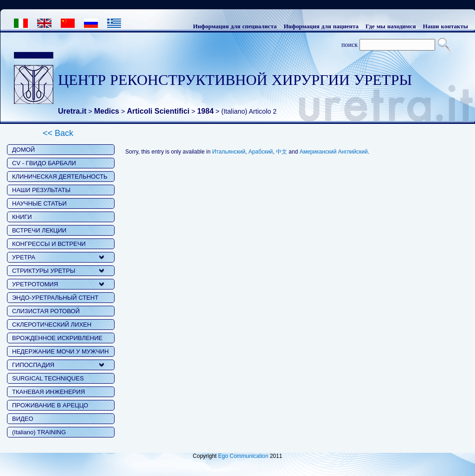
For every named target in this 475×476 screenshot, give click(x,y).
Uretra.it (72, 111)
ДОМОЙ (23, 150)
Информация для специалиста (235, 26)
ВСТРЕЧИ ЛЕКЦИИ (39, 230)
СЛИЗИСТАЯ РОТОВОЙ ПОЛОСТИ (46, 312)
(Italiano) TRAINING (39, 432)
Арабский (261, 152)
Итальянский (229, 152)
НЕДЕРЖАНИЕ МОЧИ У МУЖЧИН (60, 351)
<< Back (58, 133)
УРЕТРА (24, 257)
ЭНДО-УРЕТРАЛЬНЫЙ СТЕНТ (55, 298)
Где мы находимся (391, 26)
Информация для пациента (321, 26)
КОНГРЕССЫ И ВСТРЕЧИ (49, 244)
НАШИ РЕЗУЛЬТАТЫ (41, 190)
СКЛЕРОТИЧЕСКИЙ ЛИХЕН (52, 325)
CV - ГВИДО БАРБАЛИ (44, 163)
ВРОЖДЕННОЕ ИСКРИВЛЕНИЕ (57, 338)
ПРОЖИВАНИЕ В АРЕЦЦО (50, 405)
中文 (282, 152)
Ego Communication (243, 456)
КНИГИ (22, 217)
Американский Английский (334, 152)
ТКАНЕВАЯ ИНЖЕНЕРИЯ (48, 392)
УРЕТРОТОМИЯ (35, 284)
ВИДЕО (23, 419)
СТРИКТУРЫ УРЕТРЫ (44, 271)
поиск (350, 45)
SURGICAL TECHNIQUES (48, 378)
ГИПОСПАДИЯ (33, 365)
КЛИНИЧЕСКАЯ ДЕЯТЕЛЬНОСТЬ (60, 177)
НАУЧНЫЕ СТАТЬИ (39, 203)
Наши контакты (446, 26)
